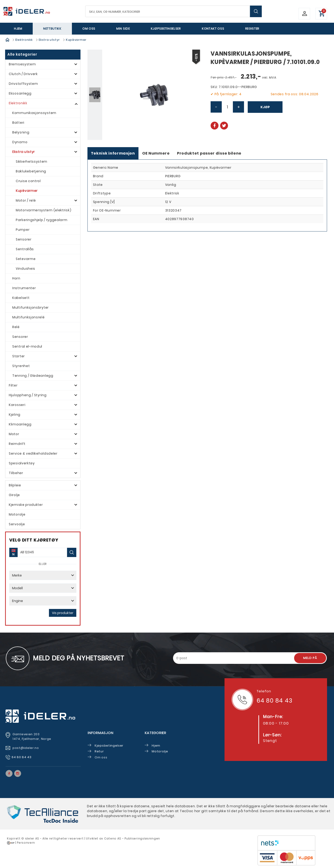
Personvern (26, 843)
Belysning (21, 132)
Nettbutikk (52, 29)
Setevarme (26, 259)
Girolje (14, 495)
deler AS (32, 838)
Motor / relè (26, 200)
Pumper (23, 230)
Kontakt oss (213, 29)
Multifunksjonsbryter (31, 307)
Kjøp (265, 107)
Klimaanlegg (20, 424)
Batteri (18, 123)
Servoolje (17, 524)
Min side (123, 29)
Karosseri (17, 405)
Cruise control (28, 181)
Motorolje (17, 514)
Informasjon (100, 733)
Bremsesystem (22, 64)
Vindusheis (26, 269)
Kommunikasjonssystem (34, 113)
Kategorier (156, 733)
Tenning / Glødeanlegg (33, 376)
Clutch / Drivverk (23, 74)
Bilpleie (15, 485)
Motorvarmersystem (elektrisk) (43, 210)
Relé (16, 327)
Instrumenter (24, 288)
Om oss (89, 29)
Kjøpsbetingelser (166, 29)
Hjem (18, 29)
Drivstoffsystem (23, 84)
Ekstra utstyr (49, 40)
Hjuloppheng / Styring (28, 395)
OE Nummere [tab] (156, 153)
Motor (14, 434)
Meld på (310, 658)
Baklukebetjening (31, 171)
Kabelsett (21, 298)
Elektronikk (24, 40)
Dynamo (20, 142)
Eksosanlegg (20, 93)
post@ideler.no (26, 748)
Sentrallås (25, 249)
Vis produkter (63, 613)
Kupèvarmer (76, 40)
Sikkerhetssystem (32, 162)
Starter (19, 356)
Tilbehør (16, 473)
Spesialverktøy (22, 463)
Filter (13, 385)
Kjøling (15, 415)
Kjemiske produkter (26, 505)
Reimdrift (17, 444)
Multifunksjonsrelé (29, 317)
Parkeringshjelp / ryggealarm (42, 220)
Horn (16, 278)
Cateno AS (113, 838)
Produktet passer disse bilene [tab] (209, 153)
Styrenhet (21, 366)
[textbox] (174, 11)
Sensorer (24, 239)
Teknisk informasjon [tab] (113, 153)
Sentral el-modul (27, 346)
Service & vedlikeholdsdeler (33, 453)
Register (252, 29)
